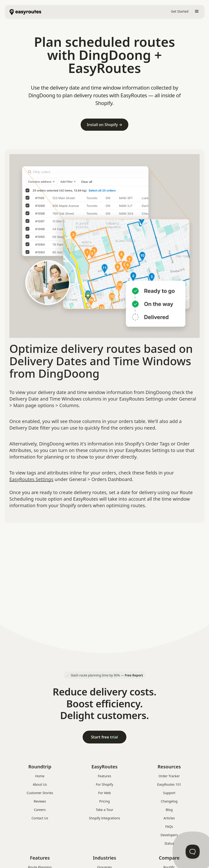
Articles (169, 818)
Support (169, 793)
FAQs (169, 826)
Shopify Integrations (104, 818)
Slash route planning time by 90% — (107, 675)
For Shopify (104, 784)
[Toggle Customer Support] (193, 852)
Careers (40, 810)
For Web (104, 793)
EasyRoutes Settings (31, 479)
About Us (40, 784)
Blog (169, 810)
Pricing (104, 801)
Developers (169, 835)
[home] (25, 11)
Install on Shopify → (104, 125)
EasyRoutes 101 (169, 784)
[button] (197, 11)
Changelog (169, 801)
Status (169, 843)
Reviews (40, 801)
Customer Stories (40, 793)
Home (40, 776)
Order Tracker (169, 776)
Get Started (180, 11)
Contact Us (40, 818)
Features (105, 776)
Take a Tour (105, 810)
